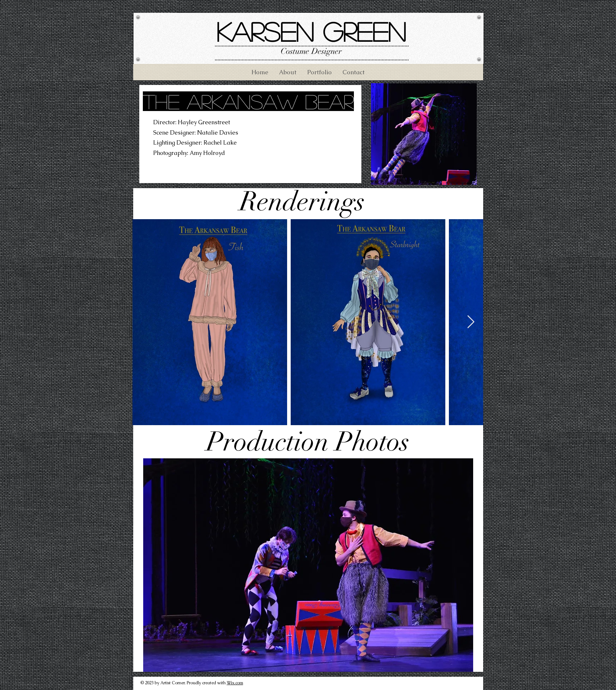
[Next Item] (471, 322)
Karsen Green (311, 31)
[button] (308, 565)
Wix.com (235, 683)
